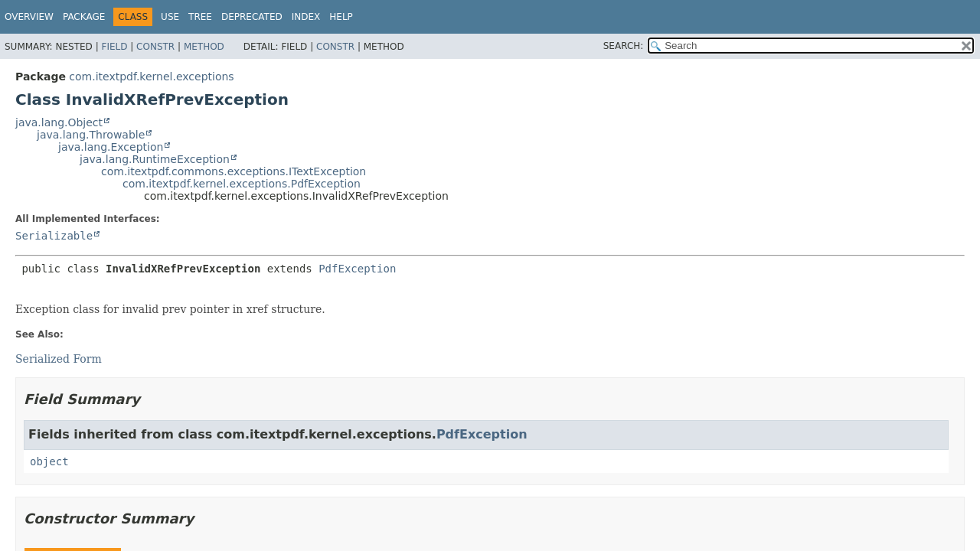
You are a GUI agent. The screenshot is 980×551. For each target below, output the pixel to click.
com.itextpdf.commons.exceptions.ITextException (234, 171)
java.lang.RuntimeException (155, 159)
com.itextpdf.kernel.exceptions (151, 77)
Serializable (54, 236)
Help (341, 17)
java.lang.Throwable (91, 135)
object (49, 461)
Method (204, 47)
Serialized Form (59, 359)
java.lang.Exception (111, 147)
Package (84, 17)
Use (170, 17)
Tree (200, 17)
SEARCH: (624, 46)
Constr (155, 47)
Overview (29, 17)
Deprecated (252, 17)
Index (306, 17)
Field (114, 47)
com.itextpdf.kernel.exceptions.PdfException (242, 184)
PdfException (357, 269)
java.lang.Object (59, 122)
